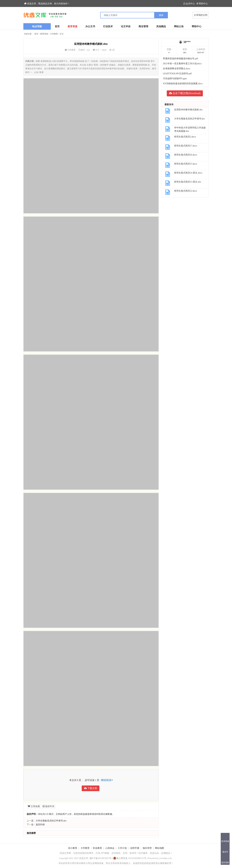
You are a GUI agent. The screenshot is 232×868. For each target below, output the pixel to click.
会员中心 (189, 4)
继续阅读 (107, 780)
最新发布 (169, 104)
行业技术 (108, 26)
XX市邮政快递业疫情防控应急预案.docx (183, 84)
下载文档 (91, 788)
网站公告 (179, 26)
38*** (187, 42)
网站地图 (159, 848)
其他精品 (161, 26)
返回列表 (40, 825)
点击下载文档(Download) (185, 93)
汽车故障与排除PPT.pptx (175, 79)
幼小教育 (73, 848)
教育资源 (72, 26)
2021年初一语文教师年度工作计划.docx (182, 64)
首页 (57, 26)
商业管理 (143, 26)
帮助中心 (202, 4)
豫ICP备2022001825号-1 (101, 858)
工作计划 (122, 848)
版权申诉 (48, 806)
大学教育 (54, 34)
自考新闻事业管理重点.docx (177, 69)
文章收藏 (34, 806)
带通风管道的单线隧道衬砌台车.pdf (180, 59)
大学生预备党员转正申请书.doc (51, 821)
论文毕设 (126, 26)
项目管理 (147, 848)
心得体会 (110, 848)
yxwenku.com (166, 858)
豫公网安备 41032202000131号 (130, 858)
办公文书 (90, 26)
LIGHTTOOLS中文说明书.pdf (177, 74)
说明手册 (135, 848)
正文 (62, 34)
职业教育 (97, 848)
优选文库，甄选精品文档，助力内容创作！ (47, 4)
